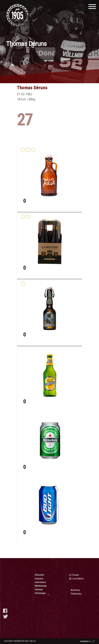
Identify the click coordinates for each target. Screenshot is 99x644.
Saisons (39, 579)
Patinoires (76, 594)
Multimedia (41, 586)
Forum (76, 575)
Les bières (78, 579)
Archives (75, 590)
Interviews (40, 582)
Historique (40, 593)
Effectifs (39, 575)
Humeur (39, 589)
